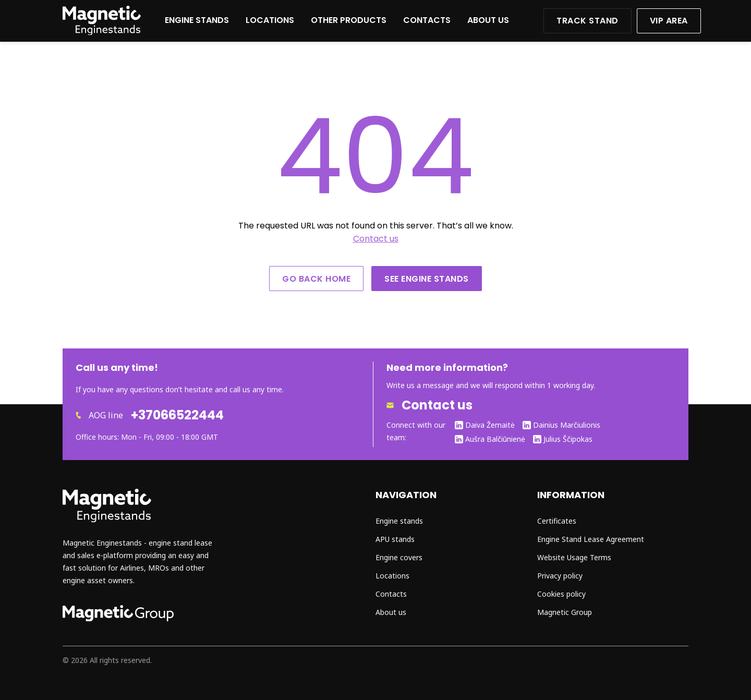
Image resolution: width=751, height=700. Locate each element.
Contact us (376, 239)
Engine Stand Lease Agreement (591, 539)
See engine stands (427, 279)
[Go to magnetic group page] (118, 618)
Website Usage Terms (574, 557)
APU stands (395, 539)
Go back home (316, 279)
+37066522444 (177, 415)
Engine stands (197, 20)
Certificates (557, 521)
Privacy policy (560, 576)
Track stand (588, 21)
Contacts (427, 20)
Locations (270, 20)
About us (488, 20)
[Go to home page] (107, 520)
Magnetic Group (565, 612)
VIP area (669, 21)
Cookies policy (561, 594)
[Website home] (102, 32)
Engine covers (399, 557)
